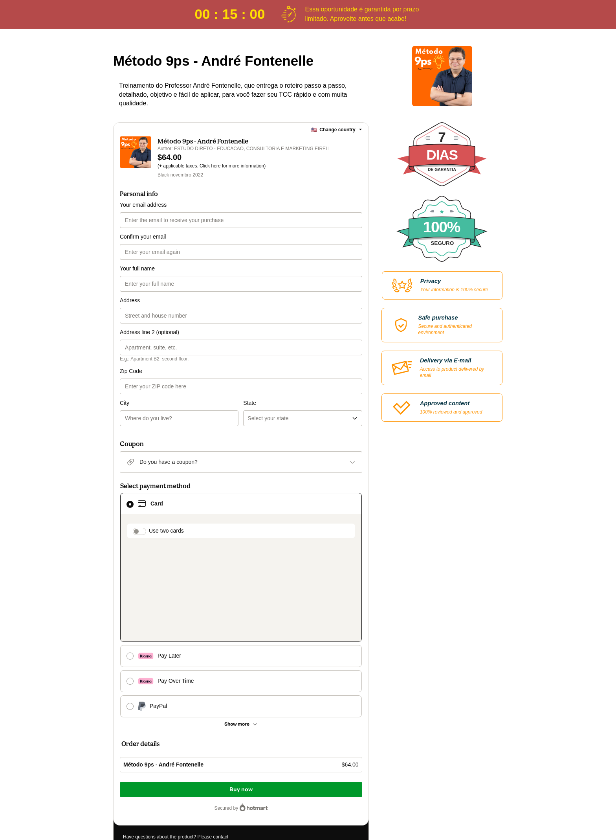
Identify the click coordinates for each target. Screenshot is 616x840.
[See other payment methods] (241, 600)
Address (130, 300)
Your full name (137, 268)
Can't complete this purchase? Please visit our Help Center (184, 724)
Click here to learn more (216, 754)
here (197, 789)
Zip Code (131, 371)
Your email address (143, 205)
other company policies (295, 775)
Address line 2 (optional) (149, 332)
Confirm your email (143, 237)
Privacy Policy (245, 775)
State (250, 371)
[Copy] (182, 740)
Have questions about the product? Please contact (176, 713)
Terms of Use (214, 775)
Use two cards (166, 499)
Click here (210, 166)
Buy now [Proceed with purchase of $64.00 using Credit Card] (241, 665)
